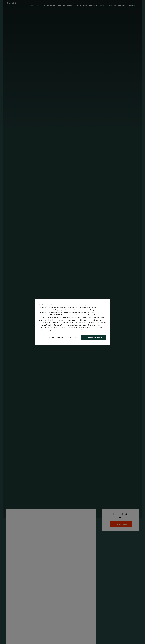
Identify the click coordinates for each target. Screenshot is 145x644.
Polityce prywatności (87, 312)
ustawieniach (78, 330)
